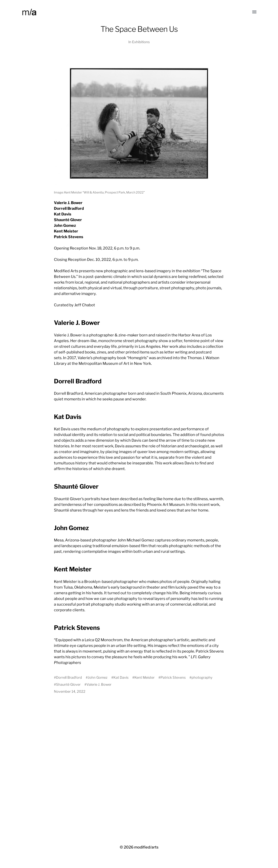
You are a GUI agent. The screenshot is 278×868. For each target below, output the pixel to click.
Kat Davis (121, 677)
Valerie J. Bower (99, 684)
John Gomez (98, 677)
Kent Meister (144, 677)
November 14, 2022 (70, 691)
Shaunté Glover (68, 684)
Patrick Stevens (173, 677)
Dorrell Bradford (69, 677)
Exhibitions (141, 42)
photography (202, 677)
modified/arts (146, 847)
